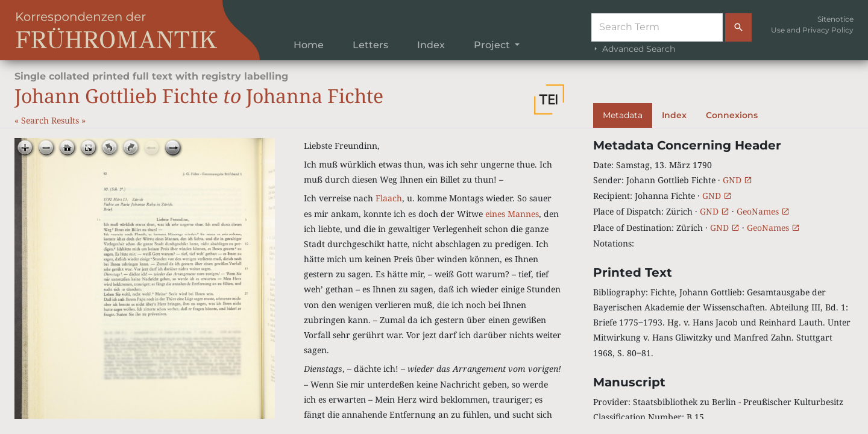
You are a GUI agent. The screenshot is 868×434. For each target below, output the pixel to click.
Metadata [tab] (623, 115)
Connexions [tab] (732, 115)
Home (309, 45)
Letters (370, 45)
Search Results (51, 120)
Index (431, 45)
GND (737, 180)
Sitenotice (835, 19)
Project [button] (493, 45)
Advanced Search (633, 49)
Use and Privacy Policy (812, 30)
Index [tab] (674, 115)
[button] (549, 99)
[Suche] (657, 27)
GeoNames (763, 211)
